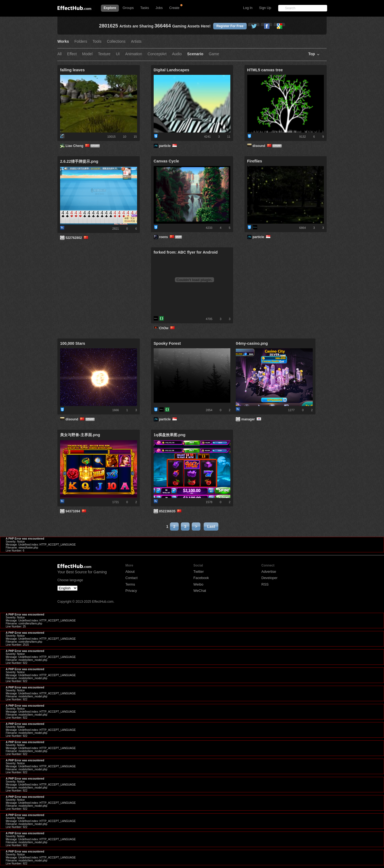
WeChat (200, 591)
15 (135, 137)
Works (63, 41)
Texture (104, 54)
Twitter (199, 572)
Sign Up (265, 8)
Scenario (195, 54)
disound (263, 146)
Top (312, 54)
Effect (72, 54)
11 (229, 137)
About (130, 572)
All (60, 54)
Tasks (145, 8)
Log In (248, 8)
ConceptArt (157, 54)
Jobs (159, 8)
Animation (134, 54)
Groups (128, 8)
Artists (136, 41)
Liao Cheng (78, 146)
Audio (177, 54)
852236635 (171, 511)
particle (168, 146)
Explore (110, 8)
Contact (131, 578)
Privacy (131, 591)
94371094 (76, 511)
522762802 (77, 238)
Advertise (269, 572)
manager (252, 419)
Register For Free (230, 26)
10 (125, 137)
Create (174, 8)
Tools (97, 41)
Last (211, 527)
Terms (130, 584)
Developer (269, 578)
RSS (265, 584)
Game (214, 54)
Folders (81, 41)
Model (87, 54)
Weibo (198, 584)
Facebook (201, 578)
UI (118, 54)
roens (167, 237)
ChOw (167, 328)
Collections (116, 41)
